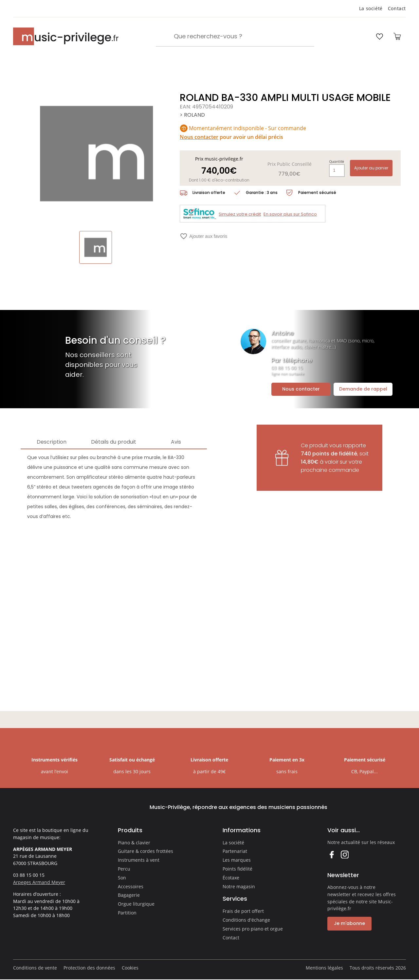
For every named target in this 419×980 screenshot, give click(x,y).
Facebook (331, 854)
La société (371, 8)
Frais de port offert (243, 911)
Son (122, 878)
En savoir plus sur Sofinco (290, 214)
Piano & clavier (134, 843)
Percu (124, 869)
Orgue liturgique (136, 904)
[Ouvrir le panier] (397, 36)
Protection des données (89, 968)
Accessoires (131, 886)
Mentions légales (324, 968)
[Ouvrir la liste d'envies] (379, 36)
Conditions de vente (35, 968)
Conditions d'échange (246, 920)
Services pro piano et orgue (253, 929)
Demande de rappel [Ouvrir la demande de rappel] (363, 389)
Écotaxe (231, 878)
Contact (397, 8)
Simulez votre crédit (240, 214)
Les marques (237, 860)
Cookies (130, 968)
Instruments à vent (139, 860)
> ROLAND (192, 115)
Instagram (345, 854)
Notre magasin (239, 886)
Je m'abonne (349, 923)
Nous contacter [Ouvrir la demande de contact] (301, 389)
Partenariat (235, 851)
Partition (127, 913)
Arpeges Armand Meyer (39, 882)
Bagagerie (129, 895)
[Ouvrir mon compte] (361, 36)
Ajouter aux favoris (203, 236)
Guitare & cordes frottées (146, 851)
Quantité (337, 162)
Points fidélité (237, 869)
